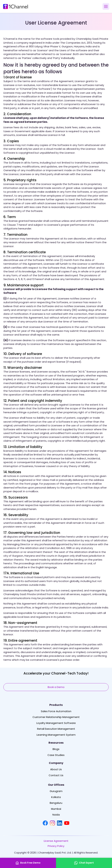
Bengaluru (56, 803)
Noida (56, 815)
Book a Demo (56, 687)
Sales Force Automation (56, 711)
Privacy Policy (56, 846)
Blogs (56, 749)
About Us (56, 769)
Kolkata (56, 797)
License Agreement (56, 841)
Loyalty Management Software (56, 723)
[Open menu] (106, 6)
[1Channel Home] (15, 6)
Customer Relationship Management (56, 717)
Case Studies (56, 755)
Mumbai (56, 809)
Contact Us (56, 775)
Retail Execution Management (56, 729)
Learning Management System (56, 735)
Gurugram (56, 791)
